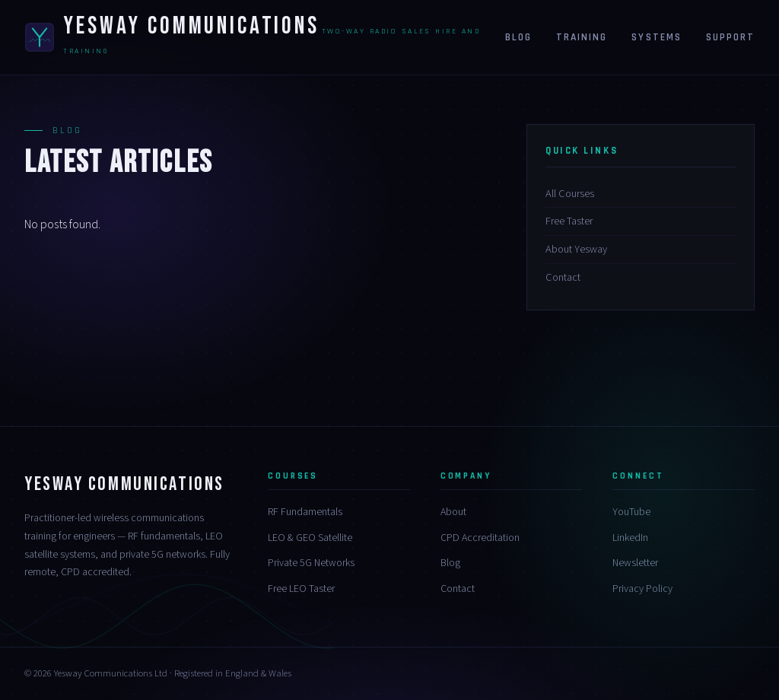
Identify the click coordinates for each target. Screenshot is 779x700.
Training (582, 37)
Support (730, 37)
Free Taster (569, 221)
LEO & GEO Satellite (310, 538)
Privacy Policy (642, 589)
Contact (563, 277)
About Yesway (576, 249)
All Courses (570, 194)
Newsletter (635, 563)
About (453, 512)
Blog (518, 37)
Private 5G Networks (311, 563)
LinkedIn (630, 538)
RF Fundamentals (305, 512)
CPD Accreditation (480, 538)
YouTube (631, 512)
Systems (656, 37)
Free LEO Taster (301, 589)
